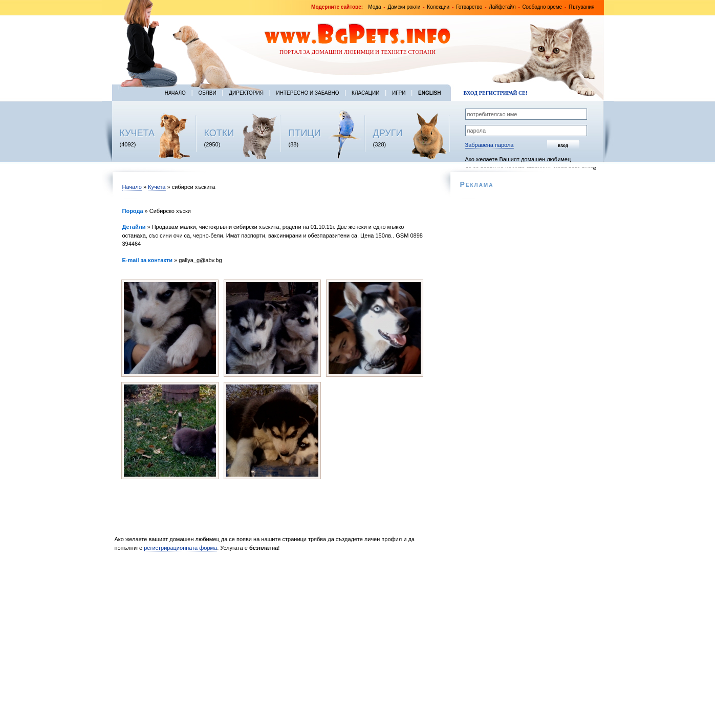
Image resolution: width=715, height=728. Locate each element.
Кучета (157, 187)
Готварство (469, 7)
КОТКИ (219, 133)
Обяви (207, 93)
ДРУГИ (388, 133)
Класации (365, 93)
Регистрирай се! (503, 93)
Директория (246, 93)
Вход (471, 93)
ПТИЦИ (305, 133)
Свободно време (543, 7)
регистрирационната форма (180, 548)
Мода (374, 7)
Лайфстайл (502, 7)
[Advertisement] (275, 643)
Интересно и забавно (308, 93)
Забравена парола (490, 145)
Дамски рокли (404, 7)
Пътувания (581, 7)
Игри (399, 93)
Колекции (438, 7)
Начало (175, 93)
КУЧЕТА (137, 133)
